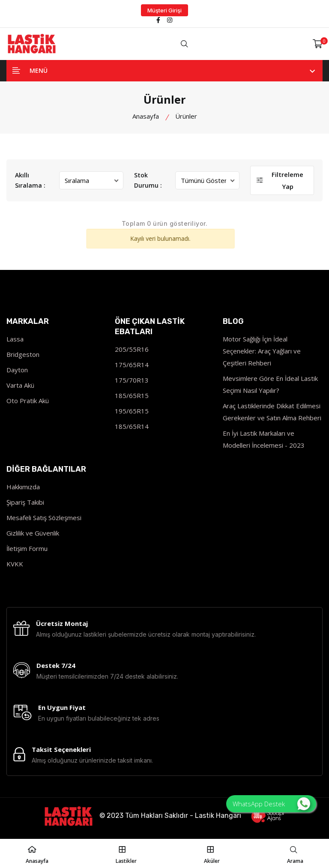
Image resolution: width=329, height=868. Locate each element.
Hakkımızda (23, 487)
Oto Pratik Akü (28, 401)
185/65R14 (132, 426)
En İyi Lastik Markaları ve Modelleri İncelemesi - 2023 (264, 439)
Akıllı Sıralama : (30, 180)
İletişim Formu (27, 548)
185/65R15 (132, 395)
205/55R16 (132, 349)
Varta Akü (20, 385)
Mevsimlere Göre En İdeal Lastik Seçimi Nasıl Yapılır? (270, 384)
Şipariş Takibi (25, 502)
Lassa (15, 339)
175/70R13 (132, 380)
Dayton (17, 370)
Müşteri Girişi (164, 10)
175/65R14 (132, 365)
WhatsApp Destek (271, 804)
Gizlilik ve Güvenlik (33, 533)
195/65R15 (132, 411)
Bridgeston (23, 354)
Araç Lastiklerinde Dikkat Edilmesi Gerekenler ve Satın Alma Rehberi (272, 412)
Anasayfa (146, 116)
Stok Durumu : (148, 180)
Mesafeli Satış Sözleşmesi (44, 518)
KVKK (15, 564)
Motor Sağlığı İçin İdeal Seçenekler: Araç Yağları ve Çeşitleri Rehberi (262, 351)
